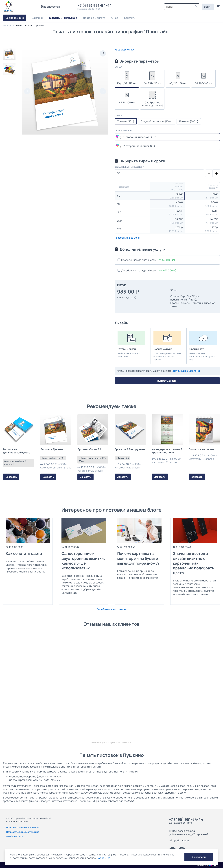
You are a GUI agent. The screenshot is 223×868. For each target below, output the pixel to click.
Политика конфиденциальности (23, 827)
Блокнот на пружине (202, 449)
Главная (7, 25)
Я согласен (199, 857)
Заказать (11, 477)
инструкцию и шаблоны (186, 371)
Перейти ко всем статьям (112, 609)
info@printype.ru (179, 840)
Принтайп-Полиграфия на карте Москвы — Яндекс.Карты (111, 743)
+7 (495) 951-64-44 (95, 5)
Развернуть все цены (127, 238)
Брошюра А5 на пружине (130, 449)
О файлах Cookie (15, 836)
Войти (208, 7)
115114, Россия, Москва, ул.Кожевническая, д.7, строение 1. (189, 833)
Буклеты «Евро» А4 (89, 449)
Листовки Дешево (51, 449)
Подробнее (103, 858)
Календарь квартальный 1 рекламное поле (167, 451)
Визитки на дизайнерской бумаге (17, 451)
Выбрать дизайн (167, 381)
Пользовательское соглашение (23, 832)
